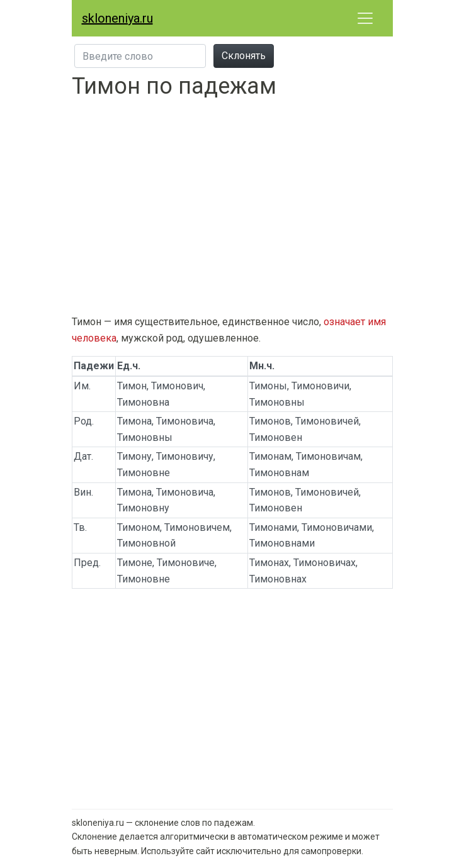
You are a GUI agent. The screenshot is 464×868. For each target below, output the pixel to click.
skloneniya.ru (117, 18)
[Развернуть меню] (365, 18)
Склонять (244, 56)
